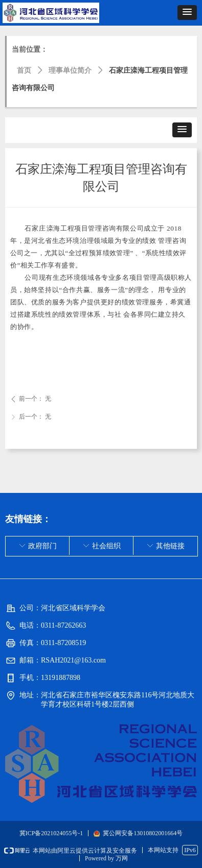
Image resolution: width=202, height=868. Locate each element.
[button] (187, 13)
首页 (24, 70)
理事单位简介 (70, 70)
